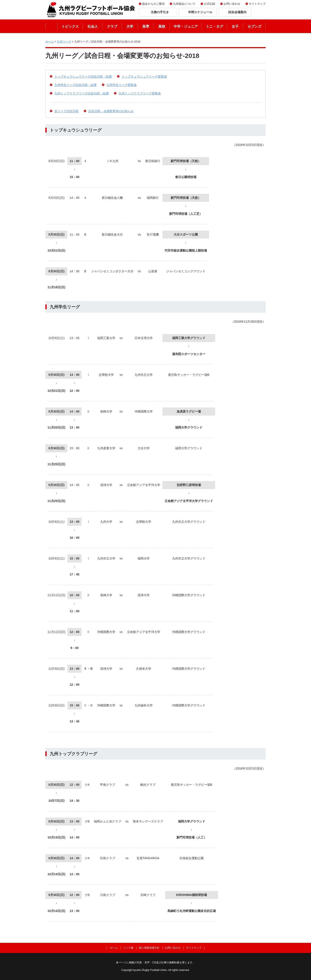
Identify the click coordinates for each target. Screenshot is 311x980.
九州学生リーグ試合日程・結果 (76, 85)
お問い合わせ (232, 4)
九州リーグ (64, 42)
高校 (162, 26)
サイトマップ (257, 4)
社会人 (93, 26)
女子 (235, 26)
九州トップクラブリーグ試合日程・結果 (82, 93)
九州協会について (184, 4)
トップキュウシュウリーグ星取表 (144, 76)
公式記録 (209, 4)
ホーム (51, 26)
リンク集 (128, 948)
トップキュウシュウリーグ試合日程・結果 (83, 76)
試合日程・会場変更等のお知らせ (111, 111)
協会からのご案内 (153, 4)
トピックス (70, 26)
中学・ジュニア (186, 26)
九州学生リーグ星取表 (122, 85)
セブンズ (254, 26)
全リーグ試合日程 (67, 111)
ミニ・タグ (214, 26)
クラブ (112, 26)
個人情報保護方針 (149, 948)
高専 (146, 26)
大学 (130, 26)
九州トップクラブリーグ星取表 (140, 93)
